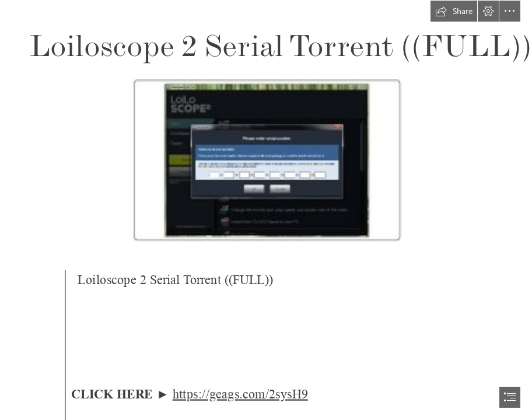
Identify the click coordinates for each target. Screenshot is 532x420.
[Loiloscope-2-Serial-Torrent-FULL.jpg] (266, 160)
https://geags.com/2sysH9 (240, 395)
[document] (266, 210)
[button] (454, 11)
